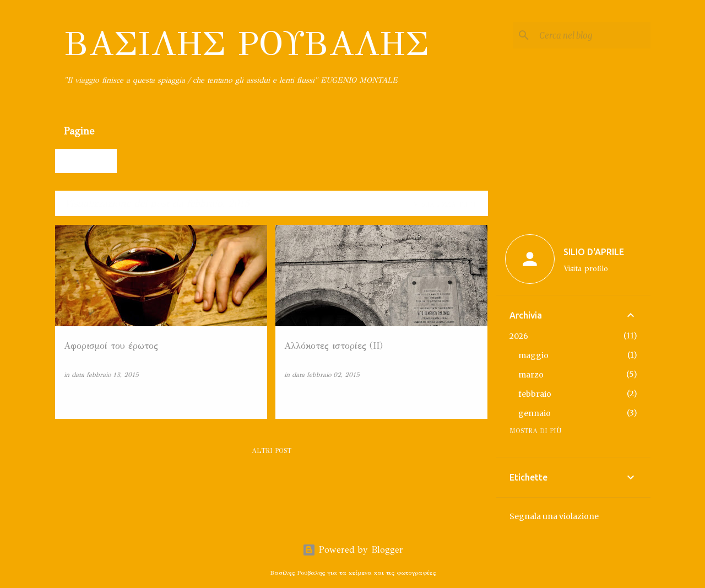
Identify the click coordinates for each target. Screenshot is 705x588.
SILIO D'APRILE (594, 252)
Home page (88, 161)
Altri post (272, 451)
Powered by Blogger (353, 550)
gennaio (535, 413)
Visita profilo (586, 269)
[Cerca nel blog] (593, 35)
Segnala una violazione (554, 516)
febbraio (535, 394)
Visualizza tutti (446, 204)
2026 (519, 336)
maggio (533, 355)
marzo (531, 375)
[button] (252, 398)
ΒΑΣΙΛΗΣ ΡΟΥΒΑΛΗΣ (246, 44)
